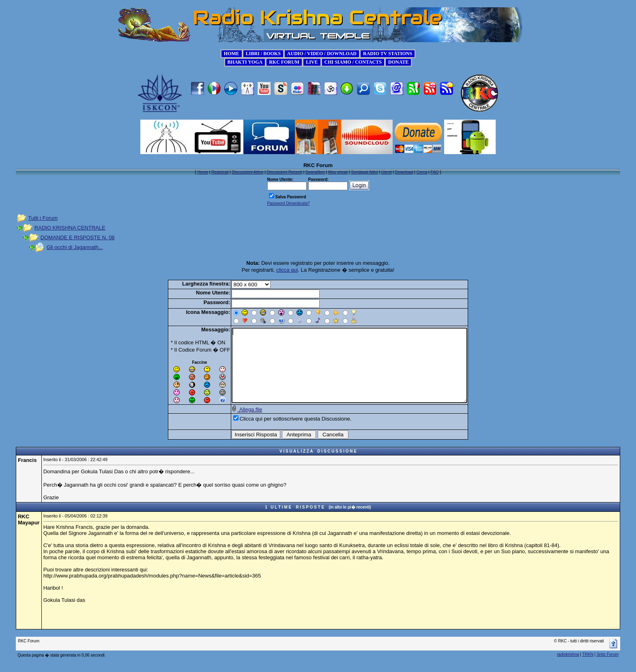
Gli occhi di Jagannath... (75, 247)
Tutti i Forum (43, 218)
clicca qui (287, 270)
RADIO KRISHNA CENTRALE (70, 228)
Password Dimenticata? (289, 203)
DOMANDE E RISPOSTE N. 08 (78, 237)
